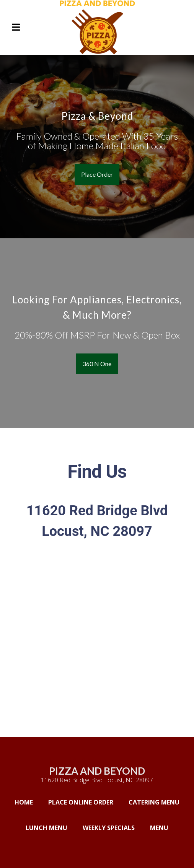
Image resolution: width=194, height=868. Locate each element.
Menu (161, 827)
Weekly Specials (111, 827)
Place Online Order (83, 802)
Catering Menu (156, 802)
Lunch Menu (49, 827)
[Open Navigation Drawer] (16, 27)
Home (26, 802)
